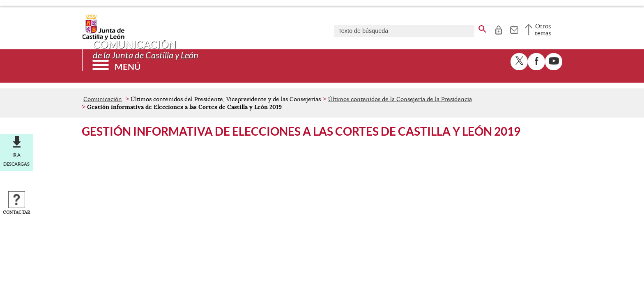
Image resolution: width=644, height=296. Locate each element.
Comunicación (103, 99)
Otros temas (543, 30)
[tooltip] (498, 29)
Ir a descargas (16, 160)
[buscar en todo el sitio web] (482, 28)
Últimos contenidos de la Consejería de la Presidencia (400, 99)
